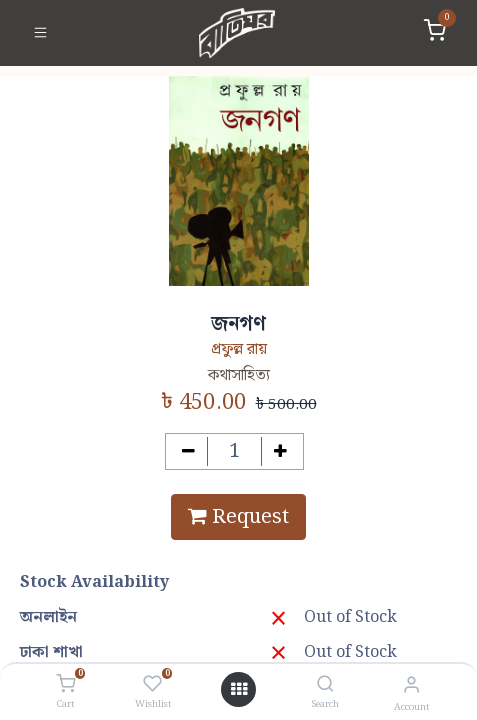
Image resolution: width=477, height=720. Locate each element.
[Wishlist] (152, 685)
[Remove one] (188, 451)
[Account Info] (411, 685)
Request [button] (238, 517)
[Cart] (65, 685)
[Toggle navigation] (40, 33)
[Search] (325, 685)
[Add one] (280, 451)
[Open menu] (239, 690)
